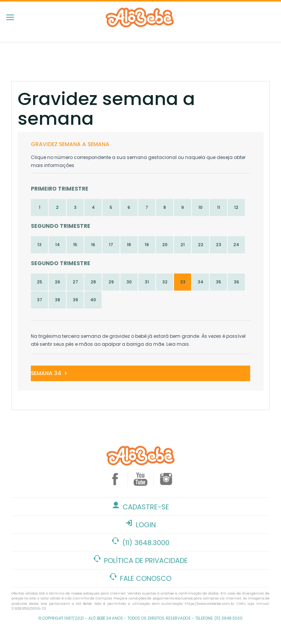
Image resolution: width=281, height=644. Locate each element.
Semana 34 (50, 373)
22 (201, 245)
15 (75, 245)
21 (183, 245)
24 (236, 245)
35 (219, 282)
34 (200, 282)
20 (165, 245)
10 (200, 207)
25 (40, 282)
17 (111, 245)
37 (40, 300)
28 (93, 282)
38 (57, 300)
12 (236, 207)
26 (57, 282)
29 (111, 282)
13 (39, 245)
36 (236, 282)
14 (57, 245)
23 (219, 245)
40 (93, 300)
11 (219, 207)
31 (147, 282)
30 (129, 282)
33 (183, 282)
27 (75, 282)
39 (75, 300)
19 (147, 245)
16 (93, 245)
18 (129, 245)
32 (165, 282)
